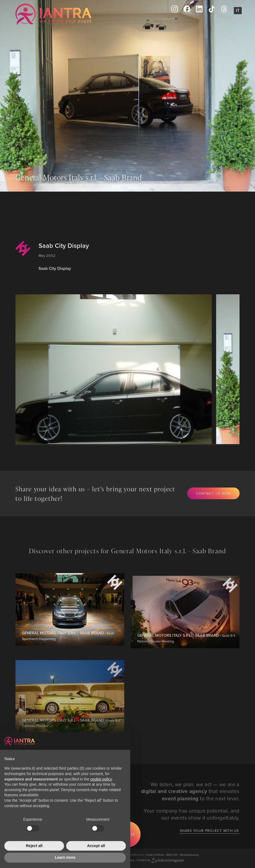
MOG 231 (172, 855)
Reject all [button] (34, 846)
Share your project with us (209, 830)
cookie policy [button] (101, 779)
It (238, 10)
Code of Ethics (155, 855)
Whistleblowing (189, 855)
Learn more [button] (65, 857)
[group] (114, 369)
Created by (160, 860)
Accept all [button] (96, 846)
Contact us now (213, 493)
